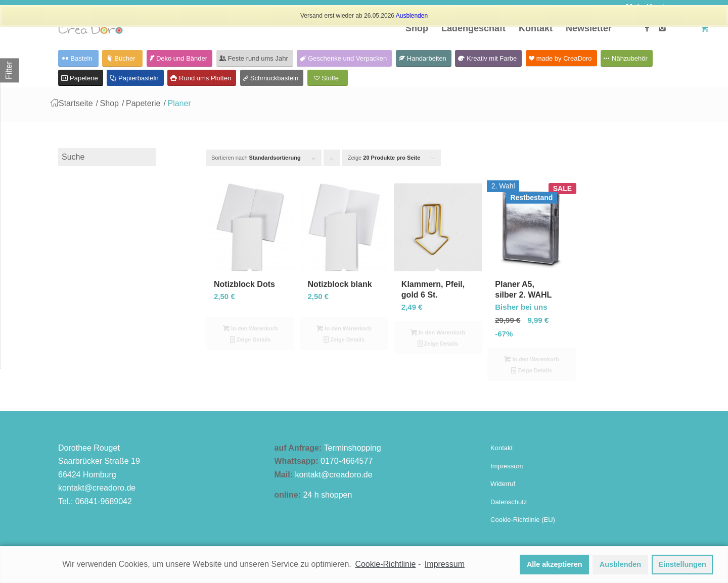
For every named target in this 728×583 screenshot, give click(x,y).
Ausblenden (412, 16)
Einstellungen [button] (682, 564)
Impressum (507, 466)
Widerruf (503, 484)
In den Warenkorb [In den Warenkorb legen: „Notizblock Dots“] (251, 328)
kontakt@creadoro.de (97, 488)
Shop (109, 103)
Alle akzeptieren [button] (555, 564)
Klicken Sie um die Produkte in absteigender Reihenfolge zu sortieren (332, 160)
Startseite (76, 103)
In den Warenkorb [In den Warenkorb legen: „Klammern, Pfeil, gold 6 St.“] (438, 332)
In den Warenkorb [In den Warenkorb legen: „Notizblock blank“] (344, 328)
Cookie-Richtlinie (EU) (523, 520)
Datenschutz (509, 502)
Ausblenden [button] (620, 564)
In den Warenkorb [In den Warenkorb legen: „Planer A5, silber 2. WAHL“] (532, 359)
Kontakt (502, 448)
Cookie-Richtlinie (385, 564)
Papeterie (143, 103)
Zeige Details (251, 339)
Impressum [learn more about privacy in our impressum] (445, 564)
